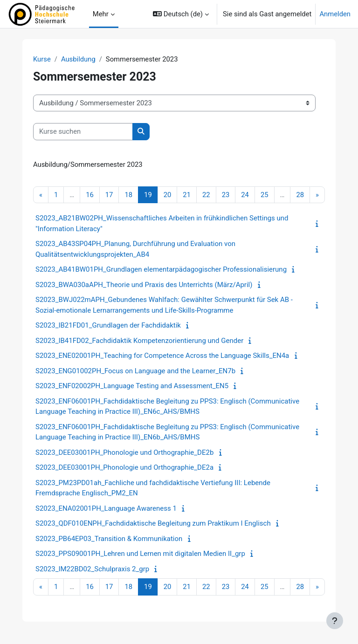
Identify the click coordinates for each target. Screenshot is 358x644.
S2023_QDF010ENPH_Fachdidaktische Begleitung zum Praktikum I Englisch (153, 523)
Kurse (42, 59)
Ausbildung (78, 59)
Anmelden (335, 14)
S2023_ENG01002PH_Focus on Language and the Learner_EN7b (135, 371)
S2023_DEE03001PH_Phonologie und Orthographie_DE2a (124, 467)
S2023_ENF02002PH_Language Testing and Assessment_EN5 (132, 386)
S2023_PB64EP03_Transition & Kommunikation (109, 539)
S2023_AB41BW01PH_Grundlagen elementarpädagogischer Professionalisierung (161, 269)
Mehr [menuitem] (101, 14)
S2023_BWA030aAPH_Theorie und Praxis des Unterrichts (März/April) (144, 285)
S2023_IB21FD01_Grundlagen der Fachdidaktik (108, 325)
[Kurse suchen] (83, 131)
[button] (181, 14)
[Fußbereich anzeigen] (335, 621)
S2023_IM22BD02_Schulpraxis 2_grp (92, 569)
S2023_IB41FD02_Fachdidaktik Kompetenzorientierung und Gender (139, 341)
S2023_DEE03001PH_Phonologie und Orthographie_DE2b (124, 452)
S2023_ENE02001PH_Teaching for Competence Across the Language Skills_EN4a (162, 356)
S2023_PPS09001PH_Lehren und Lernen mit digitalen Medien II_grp (140, 554)
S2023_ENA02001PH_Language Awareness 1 (106, 508)
